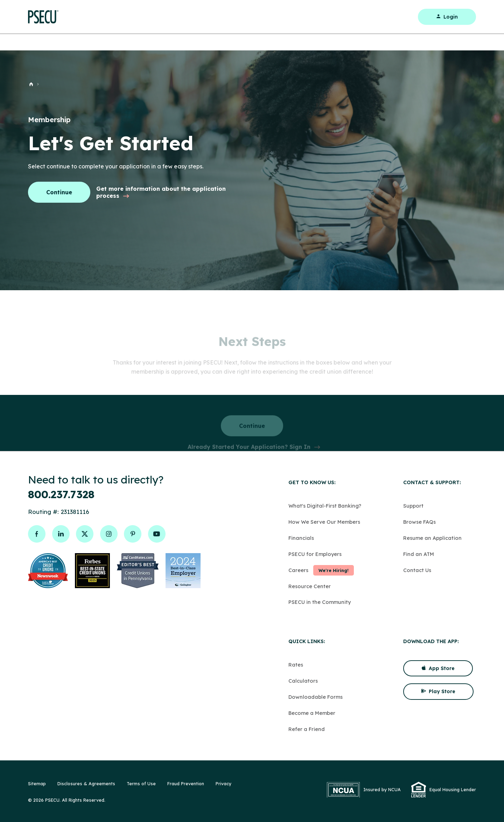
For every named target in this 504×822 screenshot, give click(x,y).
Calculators (303, 681)
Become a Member (312, 713)
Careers (298, 570)
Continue (59, 192)
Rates (296, 665)
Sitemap (37, 783)
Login (447, 17)
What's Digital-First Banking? (325, 506)
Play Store (438, 691)
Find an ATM (419, 554)
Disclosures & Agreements (86, 783)
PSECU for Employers (315, 554)
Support (413, 506)
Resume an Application (432, 538)
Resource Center (310, 586)
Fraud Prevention (186, 783)
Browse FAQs (419, 522)
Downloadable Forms (316, 697)
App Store (438, 668)
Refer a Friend (307, 729)
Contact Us (417, 570)
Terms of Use (141, 783)
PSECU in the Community (320, 602)
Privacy (223, 783)
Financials (301, 538)
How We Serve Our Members (324, 522)
